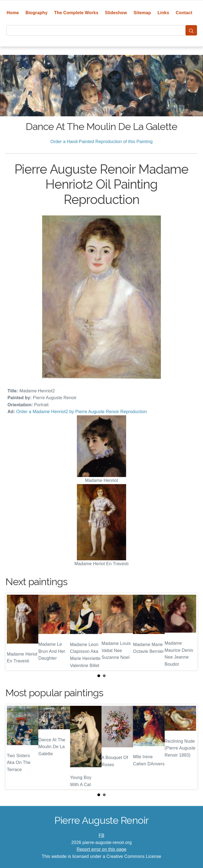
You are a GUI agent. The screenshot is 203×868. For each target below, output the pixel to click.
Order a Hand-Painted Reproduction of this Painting (101, 142)
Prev (14, 632)
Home (13, 13)
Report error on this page (101, 849)
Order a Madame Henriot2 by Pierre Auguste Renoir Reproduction (82, 412)
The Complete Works (76, 13)
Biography (37, 13)
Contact (184, 13)
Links (163, 13)
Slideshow (116, 13)
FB (102, 835)
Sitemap (142, 13)
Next (189, 632)
